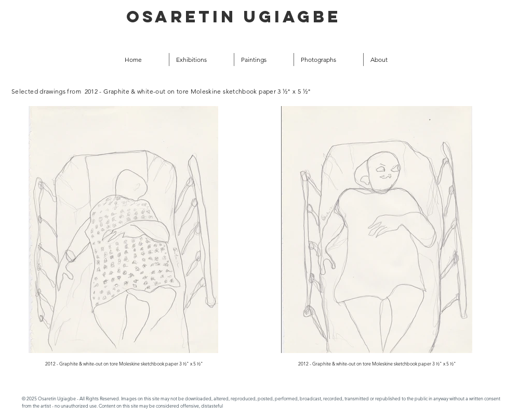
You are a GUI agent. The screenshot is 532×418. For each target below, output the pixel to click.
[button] (264, 60)
